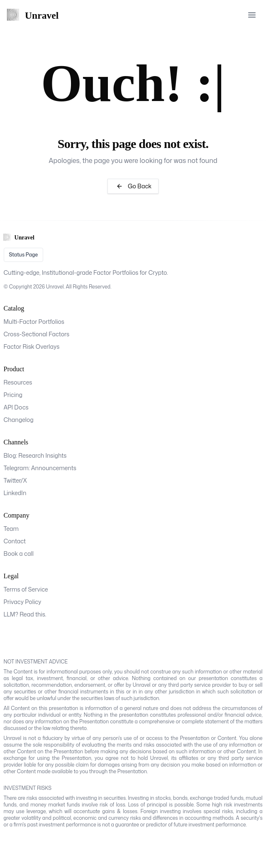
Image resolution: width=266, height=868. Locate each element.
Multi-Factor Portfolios (34, 322)
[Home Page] (37, 15)
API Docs (16, 407)
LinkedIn (15, 493)
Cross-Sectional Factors (37, 334)
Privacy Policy (23, 602)
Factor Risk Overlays (32, 346)
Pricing (13, 395)
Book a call (19, 554)
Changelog (19, 420)
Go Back (133, 186)
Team (11, 529)
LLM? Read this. (25, 614)
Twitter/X (16, 480)
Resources (18, 382)
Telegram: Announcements (40, 468)
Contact (15, 541)
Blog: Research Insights (35, 455)
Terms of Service (26, 589)
